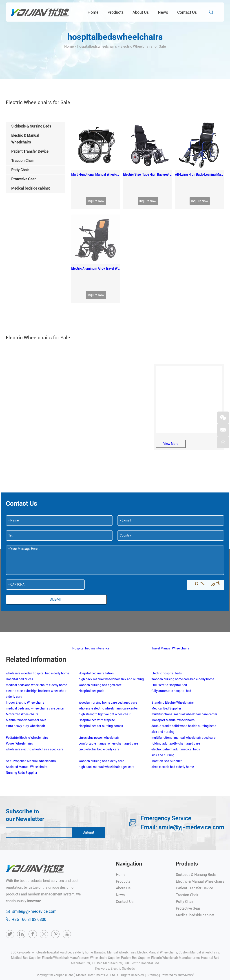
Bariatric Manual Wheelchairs (115, 903)
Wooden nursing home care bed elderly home (183, 630)
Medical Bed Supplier (166, 659)
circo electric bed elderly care (99, 700)
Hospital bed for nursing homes (101, 677)
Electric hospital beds (167, 624)
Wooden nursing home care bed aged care (108, 653)
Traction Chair (187, 846)
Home (93, 12)
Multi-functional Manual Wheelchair (96, 175)
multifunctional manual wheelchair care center (184, 665)
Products (116, 12)
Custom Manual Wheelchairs (199, 903)
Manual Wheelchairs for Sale (26, 671)
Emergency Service (166, 769)
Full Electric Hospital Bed (169, 636)
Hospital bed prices (19, 630)
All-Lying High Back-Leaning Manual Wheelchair (200, 175)
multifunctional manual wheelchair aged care (183, 688)
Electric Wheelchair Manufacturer (65, 908)
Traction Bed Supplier (167, 712)
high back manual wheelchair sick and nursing (111, 630)
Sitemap (153, 926)
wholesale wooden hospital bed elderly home (37, 624)
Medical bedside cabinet (195, 866)
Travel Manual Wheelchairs (170, 599)
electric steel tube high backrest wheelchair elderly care (36, 644)
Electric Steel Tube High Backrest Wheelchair (148, 175)
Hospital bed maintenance (91, 599)
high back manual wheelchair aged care (106, 718)
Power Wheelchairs (19, 694)
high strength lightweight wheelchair (105, 665)
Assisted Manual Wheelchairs (27, 718)
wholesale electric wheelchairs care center (108, 659)
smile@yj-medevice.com (191, 778)
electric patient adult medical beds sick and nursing (176, 703)
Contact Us (187, 12)
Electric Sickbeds (123, 919)
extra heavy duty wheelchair (25, 677)
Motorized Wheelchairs (22, 665)
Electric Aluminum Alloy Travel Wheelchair (96, 219)
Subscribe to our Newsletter (25, 766)
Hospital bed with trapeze (97, 671)
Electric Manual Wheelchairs (157, 903)
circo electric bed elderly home (173, 718)
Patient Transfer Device (194, 839)
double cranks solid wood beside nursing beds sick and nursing (184, 680)
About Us (141, 12)
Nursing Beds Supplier (22, 723)
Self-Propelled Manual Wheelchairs (31, 712)
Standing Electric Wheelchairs (172, 653)
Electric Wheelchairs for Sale (143, 46)
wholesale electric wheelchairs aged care (35, 700)
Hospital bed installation (96, 624)
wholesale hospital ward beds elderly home (62, 903)
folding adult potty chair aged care (176, 694)
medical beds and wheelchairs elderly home (36, 636)
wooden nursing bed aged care (100, 636)
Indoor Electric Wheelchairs (25, 653)
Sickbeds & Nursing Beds (196, 825)
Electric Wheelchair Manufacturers (175, 908)
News (163, 12)
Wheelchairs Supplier (105, 908)
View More (171, 394)
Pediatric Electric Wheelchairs (27, 688)
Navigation (129, 814)
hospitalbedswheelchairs (115, 37)
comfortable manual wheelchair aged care (108, 694)
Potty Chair (185, 852)
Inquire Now (96, 201)
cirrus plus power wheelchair (99, 688)
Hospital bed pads (91, 642)
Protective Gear (188, 859)
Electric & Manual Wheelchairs (200, 832)
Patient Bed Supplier (135, 908)
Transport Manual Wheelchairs (173, 671)
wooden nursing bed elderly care (101, 712)
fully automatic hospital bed (171, 642)
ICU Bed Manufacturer (107, 914)
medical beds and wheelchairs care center (35, 659)
